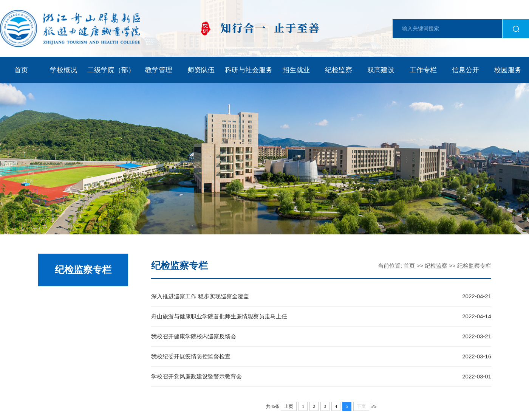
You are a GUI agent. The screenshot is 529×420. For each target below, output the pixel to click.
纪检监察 (339, 70)
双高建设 (381, 70)
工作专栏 (423, 70)
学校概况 (63, 70)
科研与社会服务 (249, 70)
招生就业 (296, 70)
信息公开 (466, 70)
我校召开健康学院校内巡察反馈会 (194, 336)
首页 (21, 70)
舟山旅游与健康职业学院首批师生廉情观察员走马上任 (219, 316)
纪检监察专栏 (474, 266)
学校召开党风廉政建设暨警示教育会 (196, 376)
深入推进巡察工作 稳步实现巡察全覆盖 (200, 296)
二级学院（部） (111, 70)
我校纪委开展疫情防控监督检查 (191, 356)
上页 (289, 406)
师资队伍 (201, 70)
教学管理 (159, 70)
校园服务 (508, 70)
